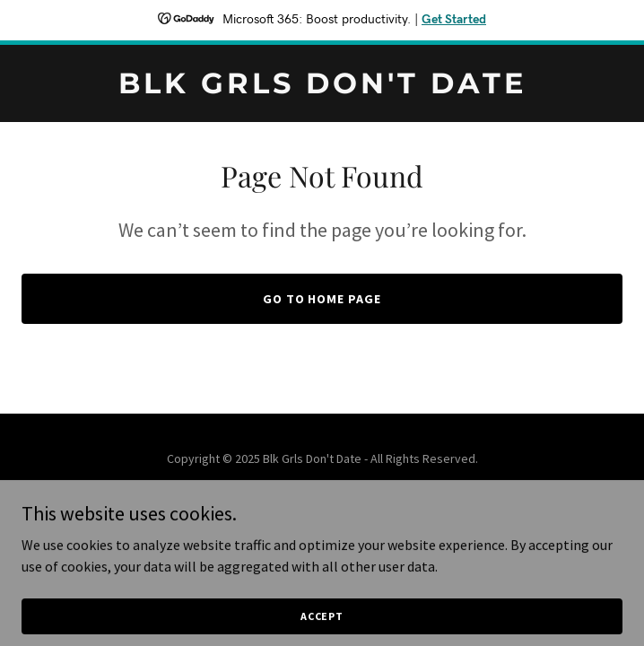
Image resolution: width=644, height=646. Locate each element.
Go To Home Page (322, 299)
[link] (322, 88)
